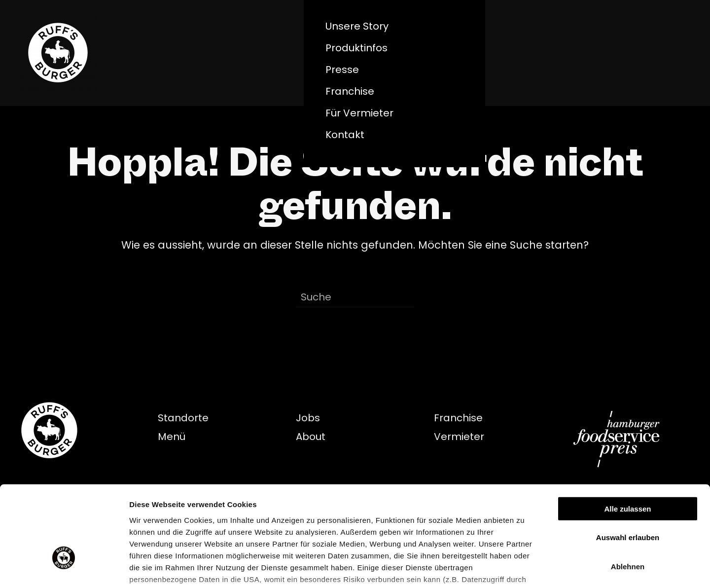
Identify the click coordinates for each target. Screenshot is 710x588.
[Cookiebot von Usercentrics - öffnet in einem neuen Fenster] (64, 569)
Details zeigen (524, 569)
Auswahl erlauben (628, 464)
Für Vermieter (359, 113)
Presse (342, 70)
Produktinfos (356, 48)
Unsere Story (357, 26)
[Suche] (355, 297)
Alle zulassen (627, 436)
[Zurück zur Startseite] (58, 53)
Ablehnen (628, 494)
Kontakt (345, 135)
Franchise (350, 91)
